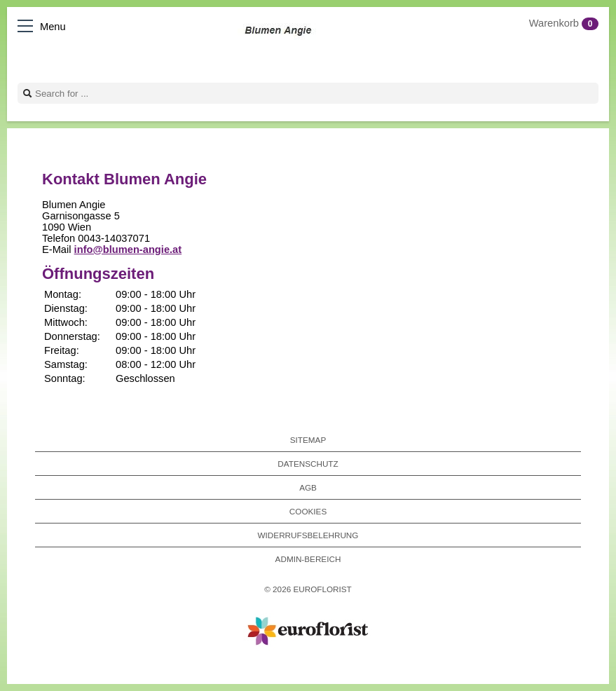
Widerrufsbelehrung (308, 535)
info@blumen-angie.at (128, 249)
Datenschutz (308, 464)
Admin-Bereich (308, 559)
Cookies (308, 511)
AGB (308, 487)
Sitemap (308, 440)
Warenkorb (564, 23)
